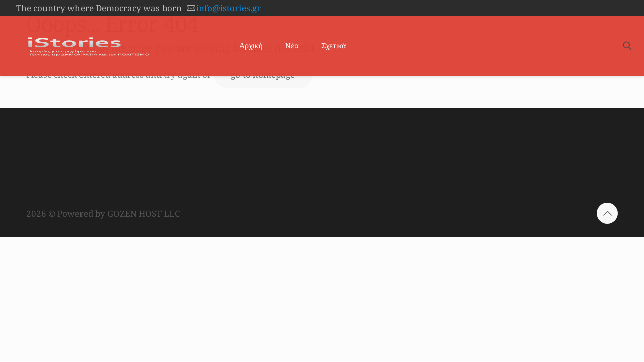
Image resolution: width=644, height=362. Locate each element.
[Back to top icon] (607, 213)
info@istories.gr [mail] (228, 8)
